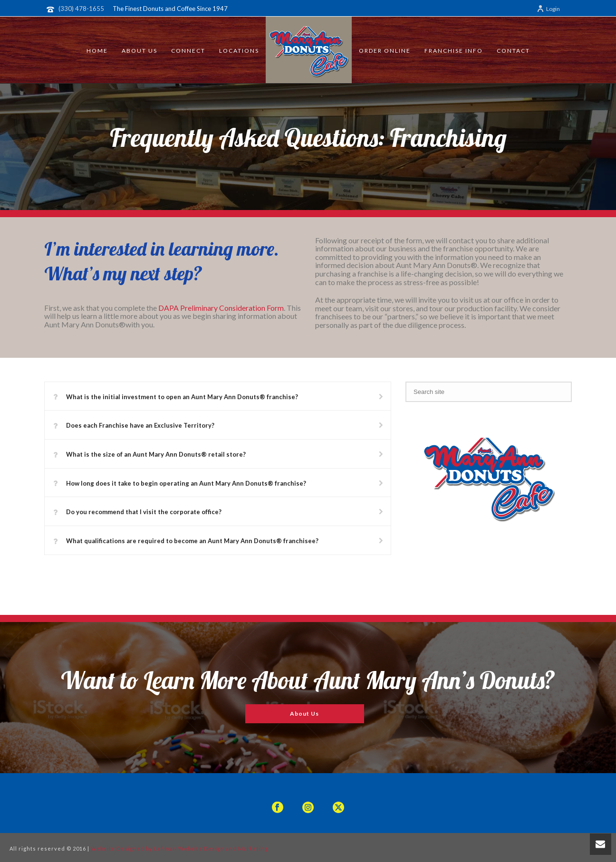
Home (97, 51)
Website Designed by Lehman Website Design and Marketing (179, 848)
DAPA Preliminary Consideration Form (221, 308)
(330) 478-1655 (81, 9)
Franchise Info (454, 51)
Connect (188, 51)
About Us (140, 51)
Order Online (385, 51)
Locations (239, 51)
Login (548, 9)
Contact (513, 51)
